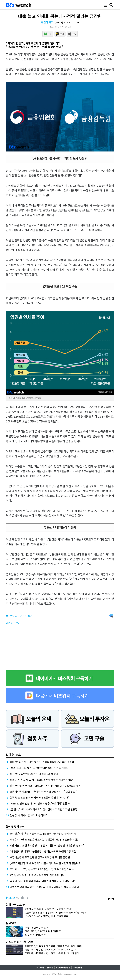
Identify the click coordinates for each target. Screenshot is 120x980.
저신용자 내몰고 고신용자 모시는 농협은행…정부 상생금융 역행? (44, 839)
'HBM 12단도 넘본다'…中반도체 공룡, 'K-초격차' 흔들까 (40, 803)
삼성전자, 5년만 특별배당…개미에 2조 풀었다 (34, 774)
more (111, 899)
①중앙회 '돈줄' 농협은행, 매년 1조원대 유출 (46, 916)
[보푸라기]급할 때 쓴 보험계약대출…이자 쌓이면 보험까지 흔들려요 (45, 863)
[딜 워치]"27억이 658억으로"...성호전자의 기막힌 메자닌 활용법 (44, 809)
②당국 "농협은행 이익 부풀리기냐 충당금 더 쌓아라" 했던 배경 (56, 913)
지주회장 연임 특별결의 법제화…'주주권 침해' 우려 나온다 (54, 946)
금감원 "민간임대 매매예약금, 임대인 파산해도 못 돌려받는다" (43, 881)
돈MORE (11, 923)
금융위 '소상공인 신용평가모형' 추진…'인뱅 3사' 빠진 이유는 (42, 869)
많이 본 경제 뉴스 (15, 826)
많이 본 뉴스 (13, 754)
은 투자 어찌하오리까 (35, 935)
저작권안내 (77, 967)
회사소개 (40, 967)
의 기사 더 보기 (19, 616)
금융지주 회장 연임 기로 (20, 942)
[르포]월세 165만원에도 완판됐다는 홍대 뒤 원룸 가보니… (40, 768)
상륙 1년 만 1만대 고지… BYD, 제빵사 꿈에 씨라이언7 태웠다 (42, 780)
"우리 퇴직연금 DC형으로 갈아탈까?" (43, 931)
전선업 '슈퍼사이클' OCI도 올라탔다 (29, 815)
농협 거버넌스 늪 (15, 904)
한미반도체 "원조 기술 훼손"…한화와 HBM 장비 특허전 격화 (42, 762)
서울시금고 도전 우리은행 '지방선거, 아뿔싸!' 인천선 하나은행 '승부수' (47, 845)
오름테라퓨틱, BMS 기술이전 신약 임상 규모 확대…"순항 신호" (43, 791)
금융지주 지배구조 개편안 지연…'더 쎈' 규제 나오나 (50, 950)
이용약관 (50, 967)
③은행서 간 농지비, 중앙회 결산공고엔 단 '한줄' (48, 909)
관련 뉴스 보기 (13, 623)
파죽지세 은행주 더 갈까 (37, 928)
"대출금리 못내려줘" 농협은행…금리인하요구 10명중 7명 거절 (43, 851)
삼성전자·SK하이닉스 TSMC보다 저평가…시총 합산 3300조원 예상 (45, 786)
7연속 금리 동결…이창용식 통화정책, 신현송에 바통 (37, 875)
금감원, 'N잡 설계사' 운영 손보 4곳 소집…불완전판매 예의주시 (43, 834)
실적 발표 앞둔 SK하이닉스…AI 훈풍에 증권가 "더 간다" (39, 797)
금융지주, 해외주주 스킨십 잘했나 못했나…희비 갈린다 (52, 953)
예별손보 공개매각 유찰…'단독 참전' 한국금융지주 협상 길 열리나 (44, 887)
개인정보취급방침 (63, 967)
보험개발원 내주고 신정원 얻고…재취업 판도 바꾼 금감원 (40, 857)
